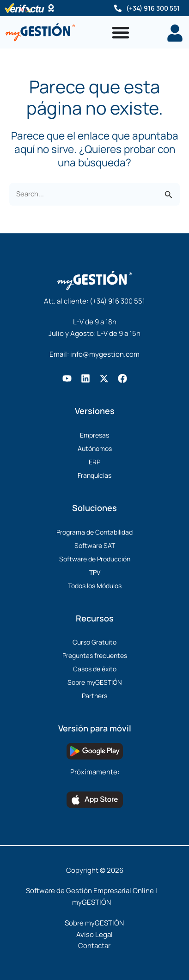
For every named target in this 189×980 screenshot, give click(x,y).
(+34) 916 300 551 (153, 8)
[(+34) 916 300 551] (118, 8)
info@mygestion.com (105, 354)
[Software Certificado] (51, 8)
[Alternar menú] (121, 32)
